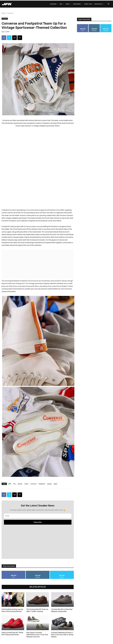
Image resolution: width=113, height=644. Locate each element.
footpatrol (42, 484)
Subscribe (38, 522)
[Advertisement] (38, 144)
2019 (10, 484)
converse (33, 484)
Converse (10, 13)
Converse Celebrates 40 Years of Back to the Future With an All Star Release (62, 635)
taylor (56, 484)
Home (4, 13)
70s (14, 484)
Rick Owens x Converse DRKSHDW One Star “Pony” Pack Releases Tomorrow (37, 635)
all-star (20, 484)
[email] (38, 516)
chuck (26, 484)
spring (49, 484)
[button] (108, 4)
